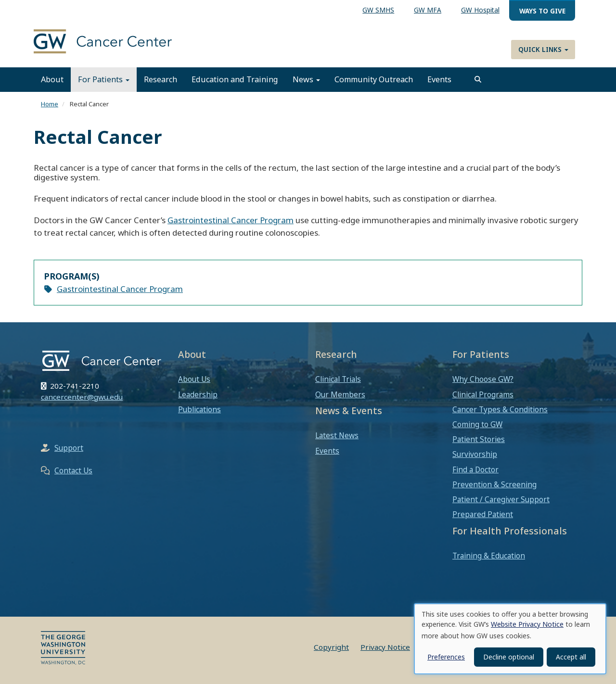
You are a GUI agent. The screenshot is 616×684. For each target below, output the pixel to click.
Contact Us (73, 470)
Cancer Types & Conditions (500, 409)
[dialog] (510, 639)
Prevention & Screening (494, 484)
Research (160, 79)
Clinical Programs (483, 394)
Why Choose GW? (483, 379)
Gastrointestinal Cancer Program (231, 220)
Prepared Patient (483, 514)
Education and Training (235, 79)
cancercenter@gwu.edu (82, 397)
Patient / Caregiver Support (501, 499)
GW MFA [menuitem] (428, 10)
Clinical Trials (338, 379)
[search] (478, 79)
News (306, 79)
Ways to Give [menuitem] (542, 11)
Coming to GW (477, 424)
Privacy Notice (385, 647)
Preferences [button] (446, 657)
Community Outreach (374, 79)
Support (69, 448)
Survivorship (475, 454)
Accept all (571, 657)
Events (439, 79)
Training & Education (489, 556)
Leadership (198, 394)
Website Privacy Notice (527, 624)
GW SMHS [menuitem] (378, 10)
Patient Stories (479, 439)
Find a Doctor (475, 469)
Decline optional (509, 657)
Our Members (340, 394)
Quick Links (543, 49)
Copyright (331, 647)
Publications (199, 409)
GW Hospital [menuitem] (480, 10)
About (52, 79)
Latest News (337, 435)
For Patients (104, 79)
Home (50, 104)
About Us (194, 379)
